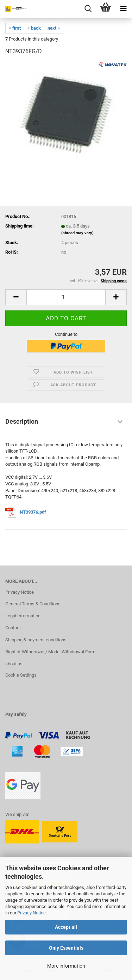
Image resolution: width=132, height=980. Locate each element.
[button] (16, 297)
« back (34, 28)
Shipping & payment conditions (36, 640)
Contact (13, 628)
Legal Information (23, 616)
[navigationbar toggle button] (123, 9)
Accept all (66, 927)
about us (14, 664)
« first (15, 28)
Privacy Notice (32, 913)
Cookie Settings (21, 675)
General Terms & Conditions (33, 604)
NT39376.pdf (33, 512)
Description (22, 421)
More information (66, 966)
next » (54, 28)
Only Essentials (66, 948)
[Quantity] (66, 297)
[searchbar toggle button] (88, 9)
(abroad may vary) (77, 233)
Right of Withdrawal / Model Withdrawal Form (50, 652)
